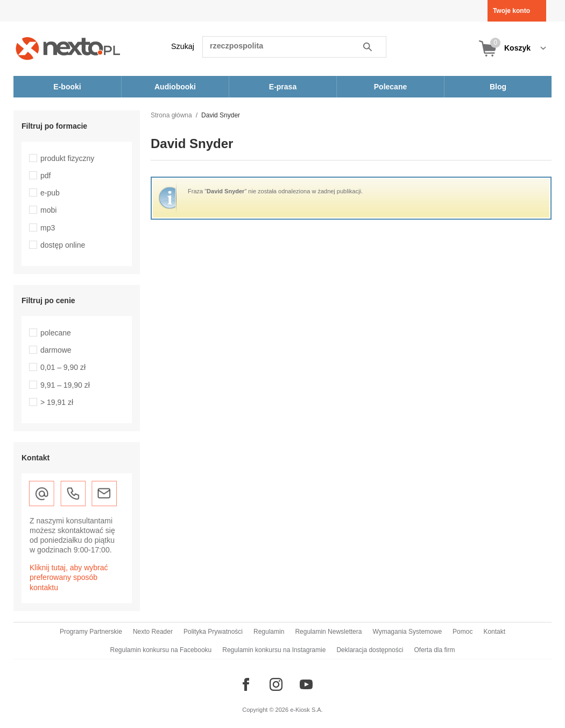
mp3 (48, 228)
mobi (48, 210)
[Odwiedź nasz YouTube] (306, 684)
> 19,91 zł (57, 402)
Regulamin (269, 632)
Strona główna (171, 115)
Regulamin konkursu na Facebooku (161, 650)
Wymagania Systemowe (407, 632)
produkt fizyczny (67, 158)
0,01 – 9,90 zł (63, 367)
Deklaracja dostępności (370, 650)
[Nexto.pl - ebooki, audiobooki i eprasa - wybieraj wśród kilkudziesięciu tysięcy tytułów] (68, 48)
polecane (56, 333)
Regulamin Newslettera (328, 632)
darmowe (56, 350)
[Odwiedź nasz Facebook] (246, 684)
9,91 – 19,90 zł (65, 385)
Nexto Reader (153, 632)
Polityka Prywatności (213, 632)
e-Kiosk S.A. (306, 710)
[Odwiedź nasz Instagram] (276, 684)
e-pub (50, 193)
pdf (45, 176)
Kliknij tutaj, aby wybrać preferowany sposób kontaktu (69, 577)
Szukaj (183, 46)
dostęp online (63, 245)
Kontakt (494, 632)
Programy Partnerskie (91, 632)
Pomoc (462, 632)
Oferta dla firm (434, 650)
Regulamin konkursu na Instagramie (274, 650)
